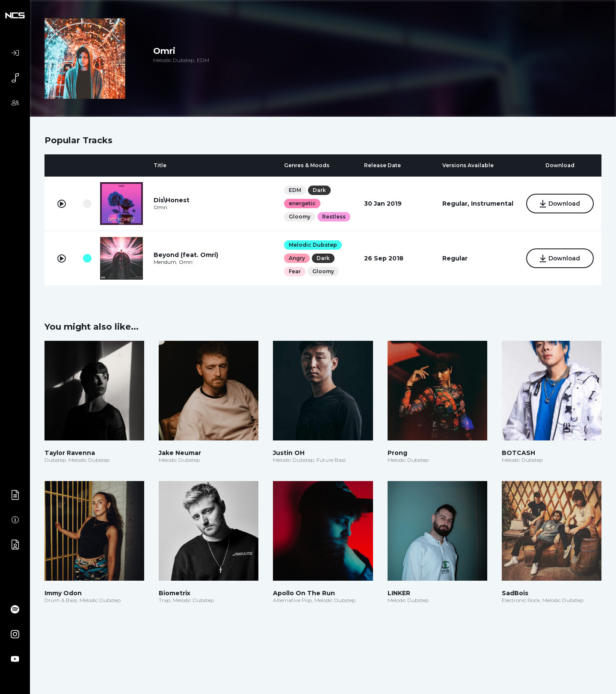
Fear (294, 271)
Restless (333, 217)
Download (560, 204)
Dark (319, 190)
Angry (296, 258)
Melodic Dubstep (312, 245)
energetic (302, 203)
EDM (295, 190)
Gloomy (299, 217)
